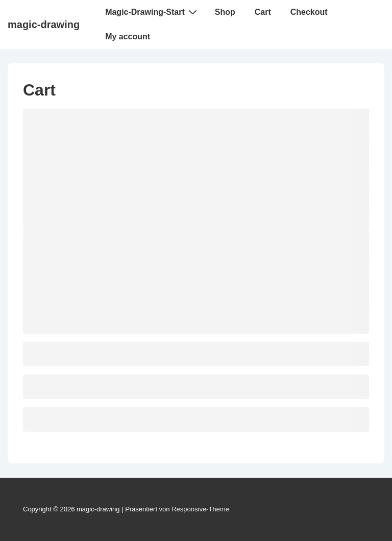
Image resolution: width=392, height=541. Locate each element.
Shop (225, 12)
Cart (263, 12)
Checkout (309, 12)
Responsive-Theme (200, 509)
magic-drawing (44, 25)
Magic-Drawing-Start (152, 12)
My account (128, 37)
